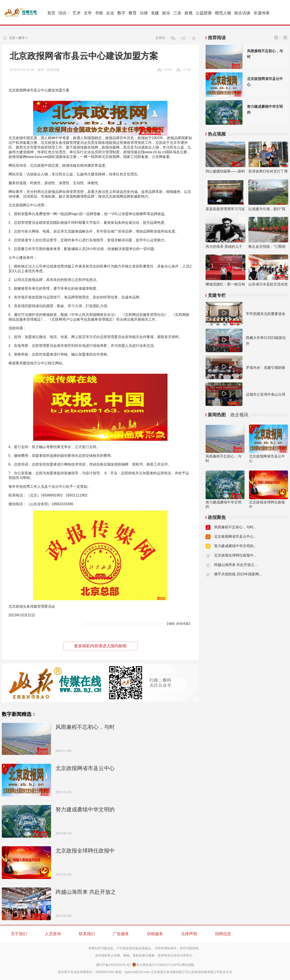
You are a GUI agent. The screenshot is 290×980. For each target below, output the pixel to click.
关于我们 (19, 934)
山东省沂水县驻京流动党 (268, 284)
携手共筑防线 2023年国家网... (238, 574)
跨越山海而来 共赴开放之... (236, 565)
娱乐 (166, 13)
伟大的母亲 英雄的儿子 (224, 247)
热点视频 (217, 134)
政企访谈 (242, 13)
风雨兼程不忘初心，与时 (85, 727)
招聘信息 (223, 934)
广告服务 (121, 934)
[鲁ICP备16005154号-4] (113, 965)
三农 (177, 13)
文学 (88, 13)
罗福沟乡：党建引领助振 (266, 368)
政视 (189, 13)
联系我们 (87, 934)
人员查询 (53, 934)
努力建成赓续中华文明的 (85, 809)
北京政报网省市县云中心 (85, 768)
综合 (64, 13)
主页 (12, 38)
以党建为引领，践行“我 (267, 209)
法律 (144, 13)
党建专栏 (217, 295)
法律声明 (189, 934)
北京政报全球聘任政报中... (235, 555)
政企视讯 (239, 415)
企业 (110, 13)
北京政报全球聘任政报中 (85, 851)
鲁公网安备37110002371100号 (156, 965)
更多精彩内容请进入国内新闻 (100, 646)
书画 (99, 13)
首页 (51, 13)
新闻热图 (217, 415)
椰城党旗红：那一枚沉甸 (225, 284)
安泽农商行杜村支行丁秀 (268, 171)
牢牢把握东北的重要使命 (266, 314)
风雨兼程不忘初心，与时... (235, 527)
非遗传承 (262, 13)
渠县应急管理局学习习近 (225, 209)
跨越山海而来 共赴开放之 (86, 892)
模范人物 (223, 13)
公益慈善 (204, 13)
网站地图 (188, 965)
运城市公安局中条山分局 (266, 394)
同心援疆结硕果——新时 (225, 171)
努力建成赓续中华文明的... (235, 546)
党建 (155, 13)
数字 (121, 13)
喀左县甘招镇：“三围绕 (267, 247)
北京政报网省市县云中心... (235, 536)
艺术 (77, 13)
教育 (133, 13)
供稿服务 (155, 934)
